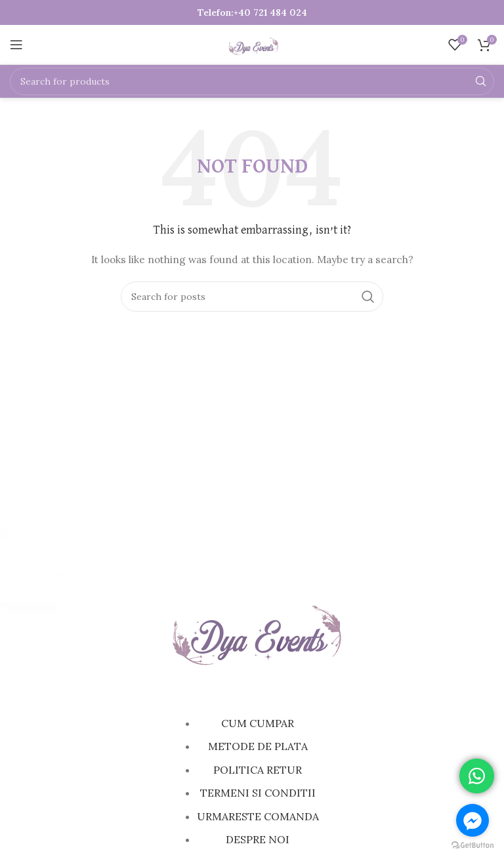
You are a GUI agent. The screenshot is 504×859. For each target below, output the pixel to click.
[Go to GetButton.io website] (472, 846)
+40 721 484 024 (270, 12)
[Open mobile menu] (16, 45)
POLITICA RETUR (258, 770)
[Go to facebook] (472, 820)
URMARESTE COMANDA (258, 816)
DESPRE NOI (258, 839)
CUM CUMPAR (258, 723)
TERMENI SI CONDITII (258, 793)
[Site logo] (252, 44)
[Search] (252, 81)
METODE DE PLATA (258, 746)
